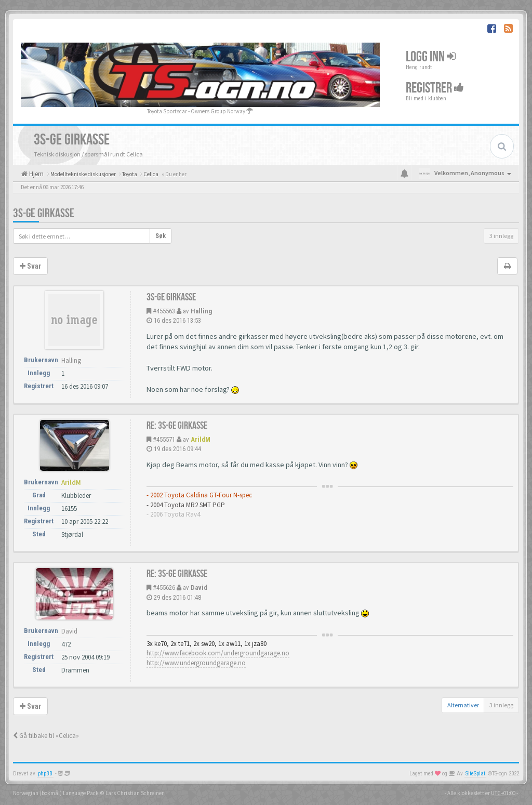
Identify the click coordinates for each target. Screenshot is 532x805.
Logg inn (431, 56)
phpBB (45, 774)
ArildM (201, 439)
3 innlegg (501, 236)
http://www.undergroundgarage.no (196, 663)
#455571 (164, 439)
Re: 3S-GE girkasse (177, 426)
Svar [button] (30, 266)
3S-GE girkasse (44, 213)
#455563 (164, 311)
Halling (201, 311)
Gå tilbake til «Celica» (46, 736)
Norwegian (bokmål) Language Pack (56, 793)
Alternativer (463, 705)
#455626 (164, 588)
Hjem (36, 174)
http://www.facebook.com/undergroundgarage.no (218, 653)
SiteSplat (475, 774)
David (199, 588)
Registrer (435, 88)
